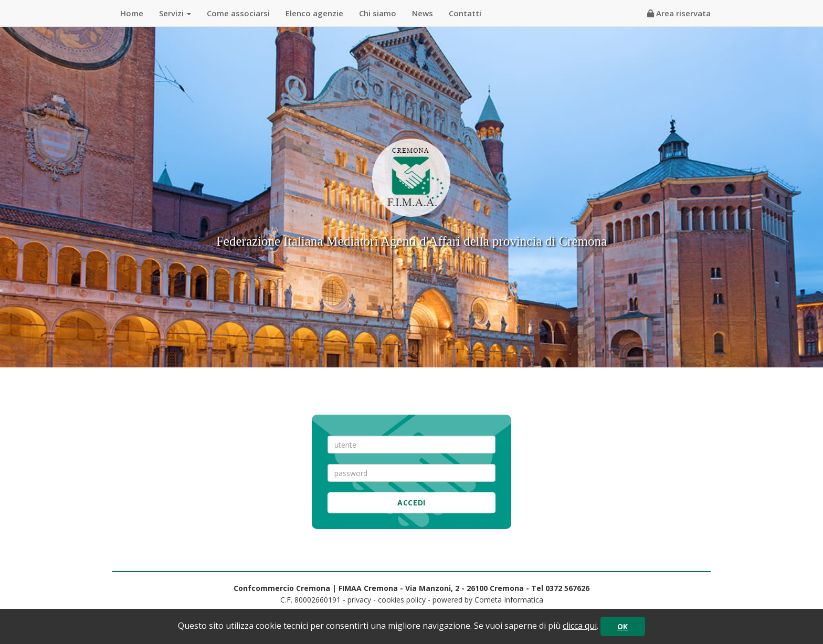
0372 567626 (567, 588)
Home (132, 13)
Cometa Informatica (509, 600)
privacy (359, 600)
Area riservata (679, 13)
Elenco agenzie (314, 13)
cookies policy (402, 600)
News (423, 13)
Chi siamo (378, 13)
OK (623, 626)
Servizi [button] (175, 13)
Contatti (465, 13)
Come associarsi (238, 13)
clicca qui (580, 626)
